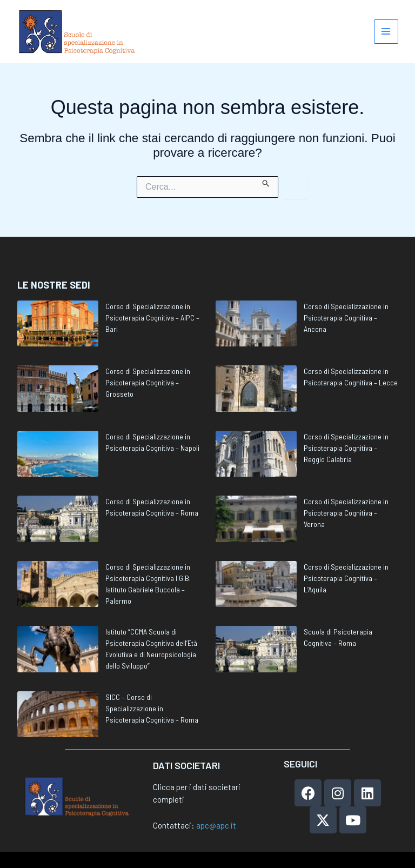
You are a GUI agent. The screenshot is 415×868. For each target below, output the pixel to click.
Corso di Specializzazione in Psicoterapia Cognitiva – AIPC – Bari (152, 318)
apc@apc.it (216, 825)
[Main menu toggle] (386, 33)
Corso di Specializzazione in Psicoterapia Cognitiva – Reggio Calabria (346, 448)
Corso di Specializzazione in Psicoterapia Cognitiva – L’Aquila (346, 578)
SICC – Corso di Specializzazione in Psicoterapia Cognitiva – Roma (152, 708)
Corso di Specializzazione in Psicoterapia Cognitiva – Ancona (346, 318)
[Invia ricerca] (266, 184)
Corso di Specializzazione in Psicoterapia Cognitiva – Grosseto (148, 382)
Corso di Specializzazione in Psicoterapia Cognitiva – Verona (346, 513)
